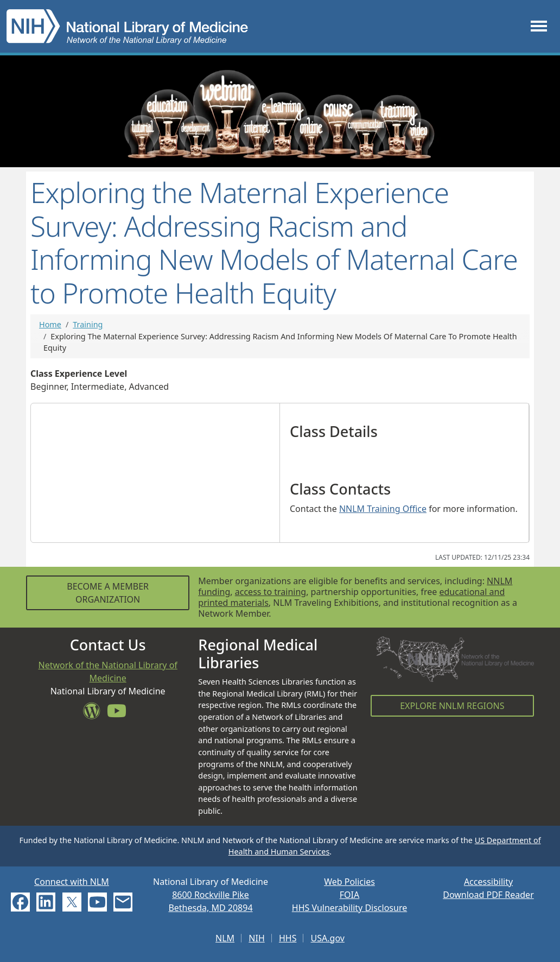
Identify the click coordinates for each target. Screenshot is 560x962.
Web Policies (349, 882)
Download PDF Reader (488, 895)
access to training (271, 592)
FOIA (349, 895)
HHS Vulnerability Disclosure (349, 908)
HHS (288, 938)
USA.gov (328, 938)
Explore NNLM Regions (452, 706)
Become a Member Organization (108, 593)
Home (50, 324)
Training (88, 324)
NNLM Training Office (383, 509)
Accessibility (488, 882)
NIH (256, 938)
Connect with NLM (72, 882)
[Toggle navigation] (539, 26)
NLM (225, 938)
